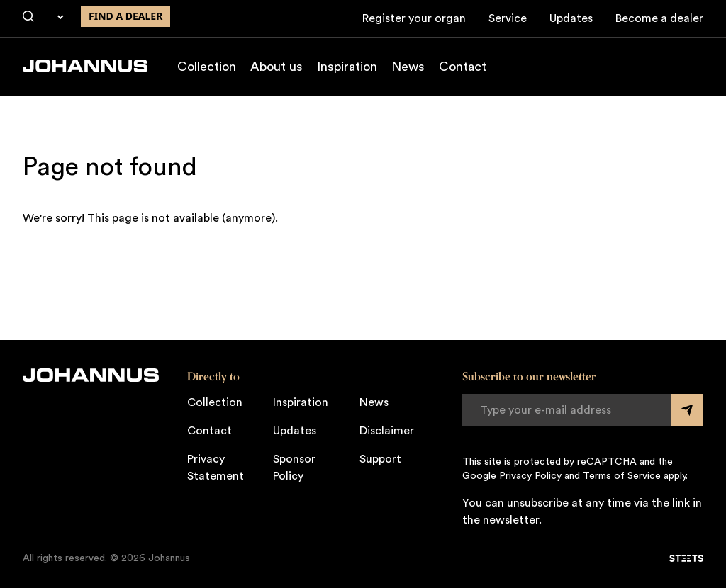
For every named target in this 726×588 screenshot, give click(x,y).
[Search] (28, 17)
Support (380, 459)
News (408, 67)
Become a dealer (659, 18)
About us (277, 67)
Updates (571, 18)
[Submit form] (687, 410)
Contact (463, 67)
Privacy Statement (216, 468)
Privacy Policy (532, 476)
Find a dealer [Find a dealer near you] (125, 16)
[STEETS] (686, 558)
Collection (207, 67)
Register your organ (414, 18)
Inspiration (347, 67)
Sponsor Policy (294, 468)
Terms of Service (623, 476)
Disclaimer (387, 431)
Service (508, 18)
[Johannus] (85, 66)
